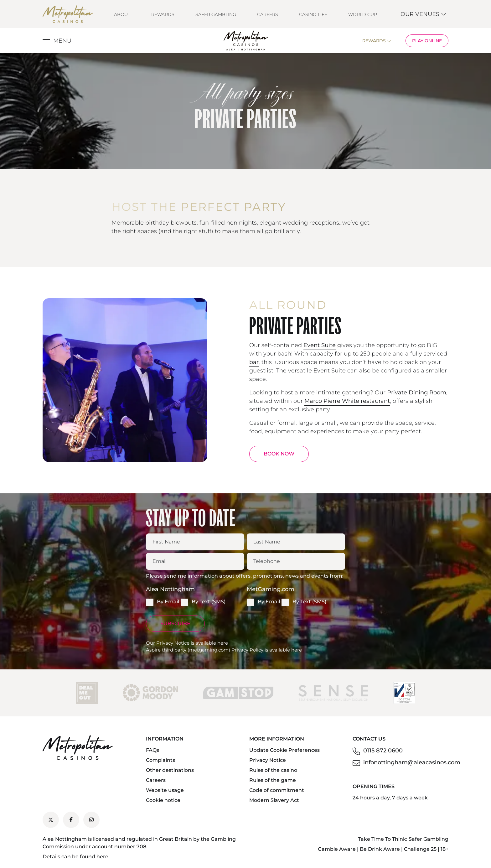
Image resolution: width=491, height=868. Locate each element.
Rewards (163, 14)
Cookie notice (163, 800)
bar (254, 362)
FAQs (152, 750)
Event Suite (320, 345)
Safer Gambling (216, 14)
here (223, 643)
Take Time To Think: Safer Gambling (403, 839)
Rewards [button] (377, 41)
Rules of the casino (273, 770)
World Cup (363, 14)
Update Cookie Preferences (284, 750)
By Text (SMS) (203, 602)
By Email (163, 602)
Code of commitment (277, 790)
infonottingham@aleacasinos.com (412, 762)
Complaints (160, 760)
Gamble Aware (337, 849)
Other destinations (170, 770)
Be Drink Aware (380, 849)
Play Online (427, 41)
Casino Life (313, 14)
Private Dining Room (417, 392)
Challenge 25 (420, 849)
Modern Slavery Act (274, 800)
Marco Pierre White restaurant (347, 401)
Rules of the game (273, 780)
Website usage (165, 790)
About (122, 14)
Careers (268, 14)
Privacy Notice (268, 760)
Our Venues (424, 14)
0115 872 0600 (383, 751)
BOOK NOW (279, 454)
